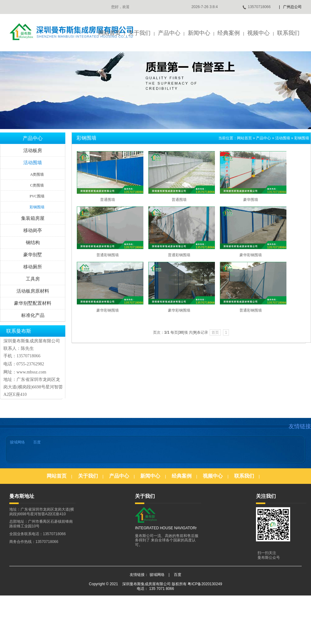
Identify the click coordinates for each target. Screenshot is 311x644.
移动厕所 (33, 267)
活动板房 (33, 151)
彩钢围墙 (37, 207)
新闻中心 (199, 33)
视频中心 (258, 33)
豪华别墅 (33, 255)
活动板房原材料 (33, 291)
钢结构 (33, 243)
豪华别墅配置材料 (33, 303)
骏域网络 (17, 442)
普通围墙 (108, 200)
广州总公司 (292, 7)
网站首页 (109, 33)
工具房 (33, 279)
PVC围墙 (37, 196)
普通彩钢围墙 (108, 255)
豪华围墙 (251, 200)
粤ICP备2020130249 (205, 584)
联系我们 (288, 33)
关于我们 (139, 33)
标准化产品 (33, 315)
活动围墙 (33, 163)
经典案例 (229, 33)
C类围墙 (37, 185)
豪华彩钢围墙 (251, 255)
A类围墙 (37, 174)
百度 (37, 442)
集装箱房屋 (33, 218)
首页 (215, 332)
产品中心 (169, 33)
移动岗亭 (33, 230)
